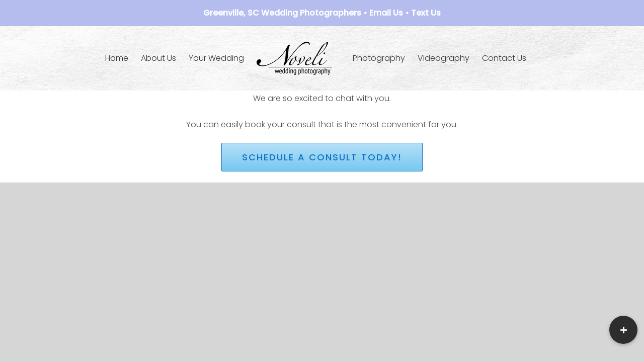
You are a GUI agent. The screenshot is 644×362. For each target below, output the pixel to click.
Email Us (386, 13)
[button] (623, 330)
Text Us (426, 13)
